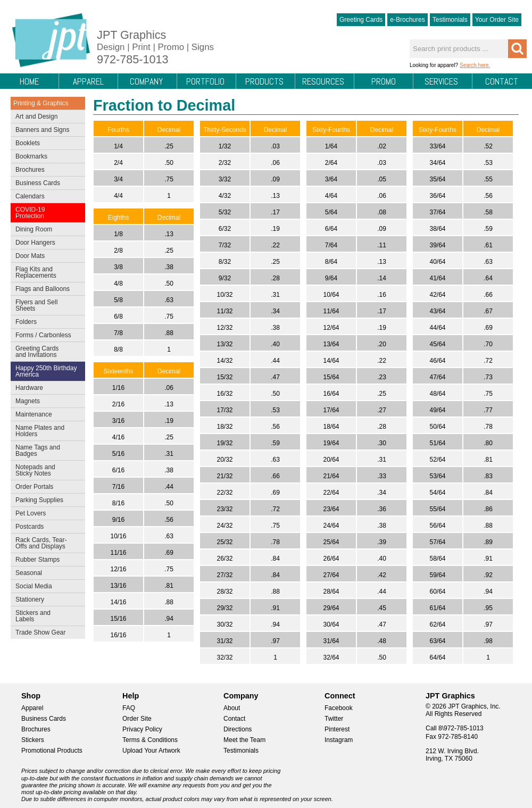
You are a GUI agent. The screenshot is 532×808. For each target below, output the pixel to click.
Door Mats (45, 257)
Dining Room (45, 230)
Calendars (30, 196)
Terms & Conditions (150, 740)
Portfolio (205, 81)
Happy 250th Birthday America (46, 371)
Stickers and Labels (45, 616)
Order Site (137, 719)
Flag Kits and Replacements (45, 272)
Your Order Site (497, 20)
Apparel (88, 81)
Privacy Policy (142, 729)
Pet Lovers (45, 514)
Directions (238, 729)
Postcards (45, 528)
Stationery (45, 601)
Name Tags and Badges (45, 451)
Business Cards (45, 184)
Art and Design (45, 118)
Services (441, 81)
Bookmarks (31, 156)
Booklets (28, 143)
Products (264, 81)
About (232, 708)
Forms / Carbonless (43, 335)
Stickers (33, 740)
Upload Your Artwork (151, 751)
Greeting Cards (361, 20)
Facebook (339, 708)
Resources (323, 81)
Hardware (29, 388)
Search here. (475, 65)
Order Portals (34, 487)
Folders (45, 323)
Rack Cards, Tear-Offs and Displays (45, 543)
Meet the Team (244, 740)
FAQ (129, 708)
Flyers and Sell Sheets (45, 305)
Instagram (339, 740)
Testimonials (450, 20)
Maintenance (45, 415)
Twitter (334, 719)
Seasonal (45, 574)
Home (29, 81)
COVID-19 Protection (45, 213)
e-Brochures (407, 20)
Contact (502, 81)
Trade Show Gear (45, 634)
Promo (384, 81)
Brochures (45, 171)
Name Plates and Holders (40, 431)
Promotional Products (52, 751)
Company (146, 81)
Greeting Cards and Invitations (45, 352)
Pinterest (337, 729)
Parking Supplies (45, 501)
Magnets (28, 401)
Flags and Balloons (45, 290)
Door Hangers (45, 244)
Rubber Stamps (38, 560)
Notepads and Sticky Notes (45, 470)
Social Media (45, 587)
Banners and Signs (45, 131)
